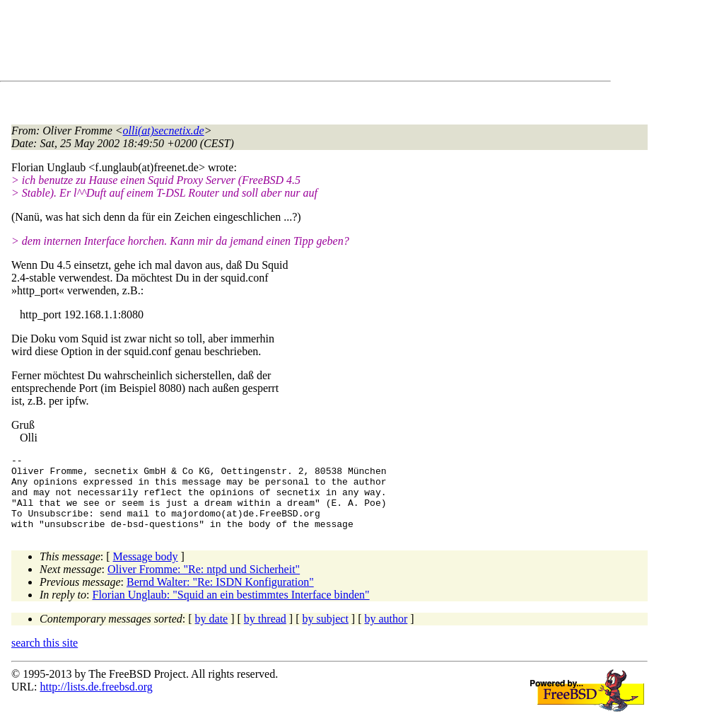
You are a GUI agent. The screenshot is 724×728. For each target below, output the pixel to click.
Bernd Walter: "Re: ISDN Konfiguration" (220, 597)
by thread (265, 634)
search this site (45, 658)
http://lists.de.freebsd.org (96, 701)
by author (386, 634)
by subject (326, 634)
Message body (146, 571)
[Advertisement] (269, 43)
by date (212, 634)
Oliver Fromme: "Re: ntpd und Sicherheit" (204, 584)
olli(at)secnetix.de (164, 131)
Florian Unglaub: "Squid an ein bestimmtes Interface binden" (231, 609)
